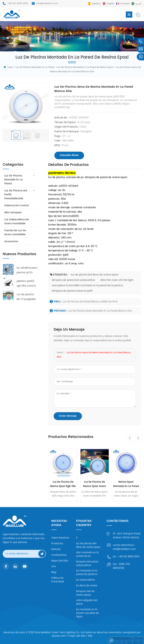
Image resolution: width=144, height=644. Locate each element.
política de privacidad (58, 580)
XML (90, 636)
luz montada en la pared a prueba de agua (87, 613)
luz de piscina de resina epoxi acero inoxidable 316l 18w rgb (94, 484)
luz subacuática (85, 580)
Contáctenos (59, 555)
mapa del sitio (60, 561)
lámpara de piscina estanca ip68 (72, 291)
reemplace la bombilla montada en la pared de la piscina (87, 285)
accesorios (11, 241)
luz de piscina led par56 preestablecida (16, 195)
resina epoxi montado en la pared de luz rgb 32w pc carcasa (126, 484)
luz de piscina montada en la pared (14, 180)
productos (57, 544)
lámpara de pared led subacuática (73, 280)
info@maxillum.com (47, 4)
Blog (54, 572)
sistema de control (17, 205)
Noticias (56, 549)
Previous (129, 438)
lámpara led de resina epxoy (85, 593)
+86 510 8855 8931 (18, 4)
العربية (138, 4)
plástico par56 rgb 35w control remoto (26, 284)
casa (8, 67)
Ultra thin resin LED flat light (117, 280)
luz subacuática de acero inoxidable (17, 221)
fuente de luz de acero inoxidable (15, 232)
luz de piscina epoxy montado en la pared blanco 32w (100, 311)
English (110, 4)
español (96, 4)
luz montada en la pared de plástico (87, 573)
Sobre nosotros (60, 538)
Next (138, 438)
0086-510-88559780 (122, 566)
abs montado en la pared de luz (87, 554)
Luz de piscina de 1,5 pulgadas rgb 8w (26, 297)
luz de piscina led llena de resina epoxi (95, 275)
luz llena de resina (87, 586)
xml (53, 567)
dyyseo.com (59, 636)
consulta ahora (69, 155)
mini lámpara (13, 212)
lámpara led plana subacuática (87, 564)
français (125, 4)
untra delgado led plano (87, 602)
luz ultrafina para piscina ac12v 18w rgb (27, 270)
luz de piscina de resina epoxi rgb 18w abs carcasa (63, 484)
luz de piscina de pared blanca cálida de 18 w (90, 302)
